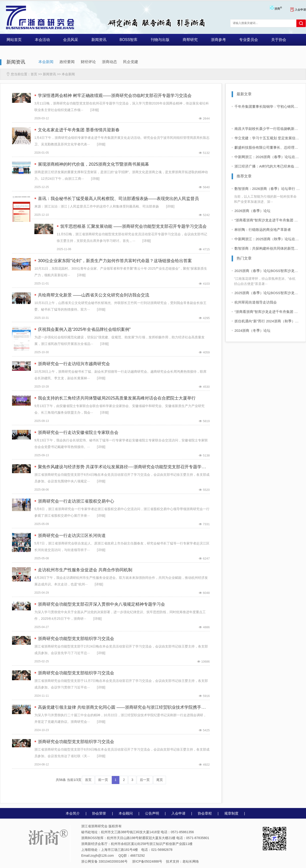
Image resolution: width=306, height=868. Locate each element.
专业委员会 (249, 40)
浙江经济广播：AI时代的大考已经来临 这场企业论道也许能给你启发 (267, 166)
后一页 (145, 780)
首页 (34, 74)
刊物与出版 (160, 40)
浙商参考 (218, 40)
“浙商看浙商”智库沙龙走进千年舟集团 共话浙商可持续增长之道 (267, 220)
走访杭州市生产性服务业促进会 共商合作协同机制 (85, 570)
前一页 (103, 780)
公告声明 (152, 813)
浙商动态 (109, 62)
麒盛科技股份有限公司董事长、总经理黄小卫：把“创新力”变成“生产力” (267, 147)
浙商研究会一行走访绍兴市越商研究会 (74, 364)
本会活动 (42, 40)
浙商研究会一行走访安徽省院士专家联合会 (78, 432)
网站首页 (14, 40)
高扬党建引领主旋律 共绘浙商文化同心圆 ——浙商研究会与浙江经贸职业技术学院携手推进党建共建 (132, 707)
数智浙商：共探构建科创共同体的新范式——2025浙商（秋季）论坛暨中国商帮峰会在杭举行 (267, 248)
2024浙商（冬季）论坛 (252, 330)
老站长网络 (191, 861)
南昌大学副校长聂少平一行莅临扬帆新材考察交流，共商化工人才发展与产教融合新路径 (267, 129)
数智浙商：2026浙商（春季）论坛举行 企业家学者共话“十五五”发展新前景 (267, 189)
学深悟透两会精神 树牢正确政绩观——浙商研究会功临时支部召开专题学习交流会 (115, 96)
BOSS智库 (129, 40)
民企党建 (131, 62)
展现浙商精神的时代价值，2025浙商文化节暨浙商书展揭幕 (93, 164)
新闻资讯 (99, 40)
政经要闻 (67, 62)
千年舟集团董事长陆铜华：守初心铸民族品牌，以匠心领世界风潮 (267, 106)
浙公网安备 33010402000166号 (104, 861)
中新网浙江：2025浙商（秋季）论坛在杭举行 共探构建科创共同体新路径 (267, 239)
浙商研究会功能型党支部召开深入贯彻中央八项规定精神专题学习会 (101, 604)
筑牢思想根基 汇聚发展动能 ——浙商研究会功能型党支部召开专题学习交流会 (133, 226)
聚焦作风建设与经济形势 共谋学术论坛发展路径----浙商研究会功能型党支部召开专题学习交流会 (128, 467)
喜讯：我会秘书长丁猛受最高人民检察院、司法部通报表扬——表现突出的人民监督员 (118, 199)
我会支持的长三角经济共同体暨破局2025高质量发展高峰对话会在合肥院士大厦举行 (117, 398)
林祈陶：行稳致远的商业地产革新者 (263, 230)
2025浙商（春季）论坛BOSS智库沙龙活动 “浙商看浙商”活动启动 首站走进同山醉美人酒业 (267, 293)
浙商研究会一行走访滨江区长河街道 (72, 536)
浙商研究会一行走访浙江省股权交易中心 (76, 501)
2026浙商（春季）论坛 (252, 211)
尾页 (160, 780)
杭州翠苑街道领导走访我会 (256, 302)
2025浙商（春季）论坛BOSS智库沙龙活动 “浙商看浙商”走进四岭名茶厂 (267, 271)
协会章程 (205, 813)
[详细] (95, 110)
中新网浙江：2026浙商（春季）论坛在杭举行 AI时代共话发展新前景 (267, 157)
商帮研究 (190, 40)
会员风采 (71, 40)
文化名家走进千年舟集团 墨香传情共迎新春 (79, 130)
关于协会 (279, 40)
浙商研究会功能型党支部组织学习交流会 (76, 639)
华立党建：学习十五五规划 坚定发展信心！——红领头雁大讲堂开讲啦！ (267, 138)
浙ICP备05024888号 (147, 861)
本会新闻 (46, 62)
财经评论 (88, 62)
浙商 (278, 9)
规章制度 (231, 813)
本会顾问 (126, 813)
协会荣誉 (99, 813)
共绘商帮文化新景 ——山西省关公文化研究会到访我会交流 (94, 295)
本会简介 (73, 813)
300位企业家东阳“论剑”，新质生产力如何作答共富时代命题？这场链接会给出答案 (115, 261)
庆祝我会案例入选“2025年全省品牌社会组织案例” (84, 329)
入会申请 (298, 10)
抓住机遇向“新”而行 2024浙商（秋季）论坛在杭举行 (267, 321)
